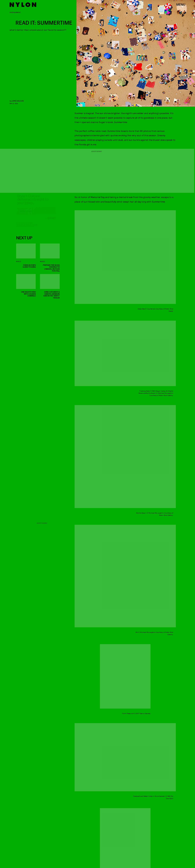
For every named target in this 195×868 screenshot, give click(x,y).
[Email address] (36, 213)
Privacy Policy (29, 228)
